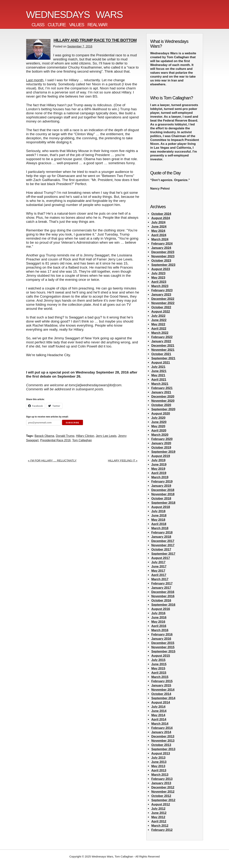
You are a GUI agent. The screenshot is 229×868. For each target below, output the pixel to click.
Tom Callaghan (82, 440)
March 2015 (160, 677)
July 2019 (158, 460)
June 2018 (159, 515)
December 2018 (163, 490)
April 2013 (159, 770)
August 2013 (161, 753)
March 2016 (160, 630)
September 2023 (163, 265)
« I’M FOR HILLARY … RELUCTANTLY (52, 460)
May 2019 (158, 469)
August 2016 (161, 609)
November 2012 (163, 792)
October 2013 (161, 745)
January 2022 (161, 341)
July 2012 (158, 809)
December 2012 (163, 787)
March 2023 (160, 286)
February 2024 (162, 244)
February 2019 (162, 481)
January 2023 (161, 295)
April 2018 (159, 524)
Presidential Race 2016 (55, 440)
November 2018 (163, 494)
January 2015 (161, 685)
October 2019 (161, 447)
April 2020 (159, 430)
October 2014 (161, 694)
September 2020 (163, 409)
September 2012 (163, 800)
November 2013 (163, 741)
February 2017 (162, 583)
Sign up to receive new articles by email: (47, 417)
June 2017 (159, 566)
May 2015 (158, 668)
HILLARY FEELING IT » (123, 460)
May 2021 (158, 375)
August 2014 (161, 702)
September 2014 (163, 698)
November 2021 (163, 350)
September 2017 (163, 554)
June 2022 (159, 320)
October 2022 (161, 307)
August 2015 (161, 656)
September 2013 (163, 749)
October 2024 (161, 214)
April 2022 (159, 329)
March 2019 (160, 477)
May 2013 (158, 766)
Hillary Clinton (85, 436)
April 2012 (159, 821)
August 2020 (161, 413)
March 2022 (160, 333)
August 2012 (161, 804)
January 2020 (161, 443)
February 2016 (162, 634)
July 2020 (158, 418)
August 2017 (161, 558)
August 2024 (161, 218)
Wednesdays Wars (75, 15)
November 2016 (163, 596)
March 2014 (160, 724)
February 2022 (162, 337)
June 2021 (159, 371)
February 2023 (162, 290)
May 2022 (158, 324)
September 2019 (163, 452)
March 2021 (160, 384)
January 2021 (161, 392)
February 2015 (162, 681)
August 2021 (161, 363)
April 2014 (159, 719)
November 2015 (163, 647)
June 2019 (159, 464)
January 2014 (161, 732)
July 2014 (158, 707)
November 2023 (163, 256)
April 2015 (159, 673)
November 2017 (163, 545)
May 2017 (158, 571)
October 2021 (161, 354)
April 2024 (159, 235)
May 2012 (158, 817)
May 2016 (158, 622)
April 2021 (159, 380)
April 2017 (159, 575)
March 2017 (160, 579)
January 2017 (161, 588)
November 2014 (163, 690)
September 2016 (163, 605)
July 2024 (158, 222)
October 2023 (161, 261)
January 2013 (161, 783)
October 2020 (161, 405)
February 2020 (162, 439)
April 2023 (159, 282)
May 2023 (158, 278)
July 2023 (158, 273)
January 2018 (161, 537)
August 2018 (161, 507)
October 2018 (161, 498)
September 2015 (163, 651)
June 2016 (159, 617)
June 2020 (159, 422)
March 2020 (160, 435)
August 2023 (161, 269)
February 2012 (162, 830)
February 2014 (162, 728)
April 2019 (159, 473)
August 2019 (161, 456)
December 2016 (163, 592)
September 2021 (163, 358)
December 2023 (163, 252)
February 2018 (162, 532)
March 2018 (160, 528)
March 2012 (160, 826)
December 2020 (163, 397)
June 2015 (159, 664)
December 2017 (163, 541)
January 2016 (161, 639)
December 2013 (163, 736)
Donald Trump (65, 436)
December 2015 (163, 643)
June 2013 (159, 762)
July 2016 (158, 613)
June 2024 (159, 227)
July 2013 (158, 758)
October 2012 (161, 796)
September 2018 (163, 503)
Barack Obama (44, 436)
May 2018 (158, 520)
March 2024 (160, 239)
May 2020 (158, 426)
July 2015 (158, 660)
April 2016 (159, 626)
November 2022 (163, 303)
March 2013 (160, 775)
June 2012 (159, 813)
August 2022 (161, 312)
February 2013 (162, 779)
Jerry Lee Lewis (106, 436)
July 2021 (158, 367)
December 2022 (163, 299)
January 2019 (161, 486)
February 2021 (162, 388)
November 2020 (163, 401)
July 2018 (158, 511)
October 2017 (161, 549)
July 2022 (158, 316)
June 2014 (159, 711)
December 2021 (163, 346)
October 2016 (161, 600)
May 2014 (158, 715)
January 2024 (161, 248)
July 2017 (158, 562)
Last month (35, 80)
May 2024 (158, 231)
